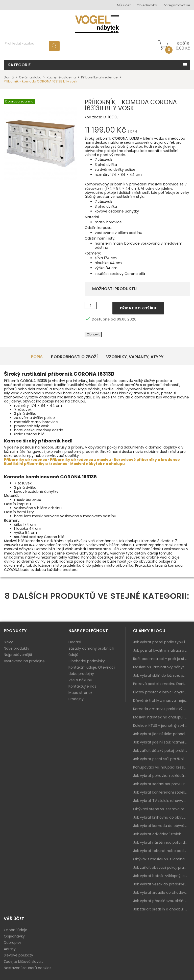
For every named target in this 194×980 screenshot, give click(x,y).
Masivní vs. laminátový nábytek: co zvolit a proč (162, 667)
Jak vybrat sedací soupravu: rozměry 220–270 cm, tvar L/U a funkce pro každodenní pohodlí (162, 784)
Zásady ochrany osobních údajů (91, 652)
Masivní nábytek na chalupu (98, 464)
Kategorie (19, 65)
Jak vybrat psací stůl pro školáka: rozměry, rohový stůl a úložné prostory (162, 759)
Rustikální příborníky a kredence (36, 464)
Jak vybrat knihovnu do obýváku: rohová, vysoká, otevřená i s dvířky (162, 817)
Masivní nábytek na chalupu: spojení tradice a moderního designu (162, 717)
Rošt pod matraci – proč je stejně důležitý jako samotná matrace (162, 659)
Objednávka (147, 5)
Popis (37, 357)
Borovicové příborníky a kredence (147, 460)
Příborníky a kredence (26, 460)
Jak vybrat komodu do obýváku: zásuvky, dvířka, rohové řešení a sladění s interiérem (162, 826)
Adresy (10, 949)
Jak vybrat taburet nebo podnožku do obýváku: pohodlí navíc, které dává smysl (162, 851)
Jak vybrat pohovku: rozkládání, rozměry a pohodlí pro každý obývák (162, 776)
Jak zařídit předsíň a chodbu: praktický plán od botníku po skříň (162, 909)
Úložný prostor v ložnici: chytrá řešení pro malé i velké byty (162, 692)
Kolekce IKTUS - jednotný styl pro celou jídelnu (162, 726)
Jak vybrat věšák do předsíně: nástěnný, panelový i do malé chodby (162, 884)
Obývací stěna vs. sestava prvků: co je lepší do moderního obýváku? (162, 809)
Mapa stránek (80, 693)
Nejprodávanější (18, 655)
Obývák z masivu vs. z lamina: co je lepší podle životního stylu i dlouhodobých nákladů (162, 859)
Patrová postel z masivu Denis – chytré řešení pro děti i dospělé (162, 684)
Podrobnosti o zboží (74, 357)
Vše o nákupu (80, 680)
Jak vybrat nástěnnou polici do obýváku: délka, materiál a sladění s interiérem (162, 842)
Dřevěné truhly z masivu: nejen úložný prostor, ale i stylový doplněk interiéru (162, 700)
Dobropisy (13, 943)
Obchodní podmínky (87, 661)
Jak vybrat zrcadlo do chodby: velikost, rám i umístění (162, 892)
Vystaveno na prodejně (24, 661)
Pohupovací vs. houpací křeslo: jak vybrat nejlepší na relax (162, 767)
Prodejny (76, 699)
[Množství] (91, 306)
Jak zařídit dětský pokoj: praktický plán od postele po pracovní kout (162, 751)
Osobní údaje (16, 930)
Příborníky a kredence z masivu (80, 460)
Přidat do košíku (138, 308)
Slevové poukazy (18, 955)
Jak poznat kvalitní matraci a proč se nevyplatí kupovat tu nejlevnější (162, 650)
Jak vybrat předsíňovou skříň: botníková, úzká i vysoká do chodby (162, 901)
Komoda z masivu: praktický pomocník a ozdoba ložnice (162, 709)
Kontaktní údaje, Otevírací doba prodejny (92, 670)
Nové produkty (17, 648)
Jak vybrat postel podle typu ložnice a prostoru (162, 642)
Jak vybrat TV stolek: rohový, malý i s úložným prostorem (162, 801)
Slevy (8, 642)
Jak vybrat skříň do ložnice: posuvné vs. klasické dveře (162, 675)
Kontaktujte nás (82, 686)
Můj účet (124, 5)
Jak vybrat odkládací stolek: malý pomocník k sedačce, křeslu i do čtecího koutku (162, 834)
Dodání (75, 642)
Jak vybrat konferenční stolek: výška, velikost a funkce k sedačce (162, 792)
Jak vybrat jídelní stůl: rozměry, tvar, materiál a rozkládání (162, 742)
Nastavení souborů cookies (28, 968)
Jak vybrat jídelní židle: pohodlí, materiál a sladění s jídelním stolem (162, 734)
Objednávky (14, 936)
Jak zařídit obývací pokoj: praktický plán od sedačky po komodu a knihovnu (162, 867)
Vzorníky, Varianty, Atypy (135, 357)
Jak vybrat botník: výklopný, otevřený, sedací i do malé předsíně (162, 876)
